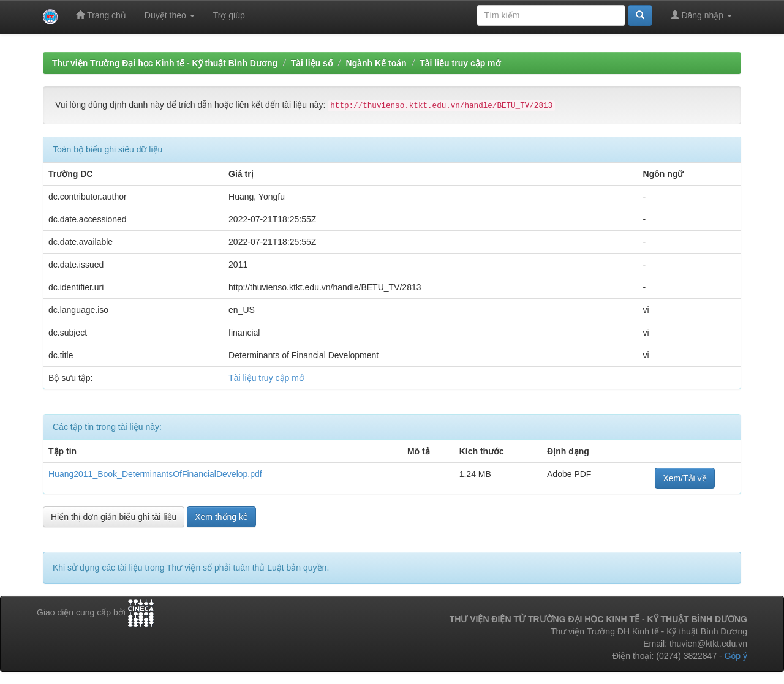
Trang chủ (101, 15)
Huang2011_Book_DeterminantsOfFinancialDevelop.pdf (155, 474)
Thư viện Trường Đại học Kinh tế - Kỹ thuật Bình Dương (165, 63)
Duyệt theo (170, 15)
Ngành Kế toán (376, 63)
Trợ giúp (229, 15)
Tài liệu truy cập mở (460, 63)
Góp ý (736, 656)
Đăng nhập (702, 15)
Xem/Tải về (684, 478)
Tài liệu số (312, 63)
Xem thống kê (221, 517)
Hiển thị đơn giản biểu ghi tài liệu (114, 517)
